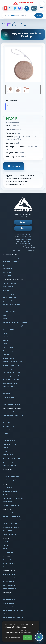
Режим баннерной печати (10, 383)
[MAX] (20, 8)
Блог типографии (7, 272)
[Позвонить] (10, 8)
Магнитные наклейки (9, 441)
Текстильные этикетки (9, 585)
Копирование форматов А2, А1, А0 (12, 516)
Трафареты (6, 495)
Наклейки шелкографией (9, 480)
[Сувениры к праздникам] (14, 24)
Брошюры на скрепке (8, 358)
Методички (6, 549)
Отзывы (23, 222)
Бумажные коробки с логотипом (11, 301)
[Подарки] (9, 24)
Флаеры (5, 333)
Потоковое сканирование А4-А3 (11, 527)
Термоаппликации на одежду (11, 505)
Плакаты (5, 344)
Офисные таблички (8, 347)
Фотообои (5, 451)
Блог (23, 228)
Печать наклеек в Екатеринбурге (12, 261)
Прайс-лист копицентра (9, 534)
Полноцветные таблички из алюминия (13, 607)
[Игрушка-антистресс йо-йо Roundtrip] (25, 24)
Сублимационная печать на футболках (13, 618)
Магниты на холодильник (10, 351)
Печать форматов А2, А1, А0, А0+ (11, 513)
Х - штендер (6, 419)
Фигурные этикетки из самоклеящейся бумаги (16, 322)
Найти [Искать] (39, 15)
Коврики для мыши (8, 596)
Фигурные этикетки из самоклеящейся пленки (16, 326)
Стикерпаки (6, 354)
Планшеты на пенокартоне (10, 524)
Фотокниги (6, 390)
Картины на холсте (8, 455)
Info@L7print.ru (25, 244)
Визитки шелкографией (9, 473)
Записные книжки (8, 552)
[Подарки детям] (20, 24)
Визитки (5, 308)
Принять (27, 638)
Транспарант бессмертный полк (11, 458)
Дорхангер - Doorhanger (9, 312)
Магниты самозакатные (9, 397)
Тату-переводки (7, 394)
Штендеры (6, 448)
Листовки (5, 542)
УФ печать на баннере (9, 560)
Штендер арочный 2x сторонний (11, 412)
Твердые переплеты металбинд (12, 380)
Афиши (5, 437)
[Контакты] (6, 8)
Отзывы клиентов (8, 276)
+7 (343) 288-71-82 (25, 235)
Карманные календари (9, 330)
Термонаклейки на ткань (9, 387)
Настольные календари (9, 290)
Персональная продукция (10, 294)
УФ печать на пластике (9, 563)
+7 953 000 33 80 (26, 237)
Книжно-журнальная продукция (12, 405)
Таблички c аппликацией (10, 491)
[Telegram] (15, 8)
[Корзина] (34, 8)
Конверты (5, 340)
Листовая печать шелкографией (11, 476)
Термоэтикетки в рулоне (9, 589)
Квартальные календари (10, 283)
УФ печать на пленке (8, 567)
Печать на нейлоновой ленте (10, 578)
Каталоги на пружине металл (11, 365)
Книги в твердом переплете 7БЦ (11, 376)
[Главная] (3, 24)
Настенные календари (9, 287)
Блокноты (5, 401)
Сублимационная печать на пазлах (12, 614)
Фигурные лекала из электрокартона (13, 498)
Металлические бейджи (9, 600)
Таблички (5, 433)
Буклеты (5, 315)
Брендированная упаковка (10, 462)
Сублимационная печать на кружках (13, 610)
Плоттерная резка (7, 488)
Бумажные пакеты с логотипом (11, 305)
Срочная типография (8, 265)
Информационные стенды (10, 444)
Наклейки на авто (8, 502)
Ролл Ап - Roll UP (7, 423)
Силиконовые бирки (8, 582)
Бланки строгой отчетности (10, 297)
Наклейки (5, 319)
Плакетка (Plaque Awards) (10, 603)
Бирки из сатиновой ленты (10, 574)
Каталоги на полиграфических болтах (13, 362)
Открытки (6, 337)
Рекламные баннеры (8, 430)
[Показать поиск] (27, 8)
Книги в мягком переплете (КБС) (11, 372)
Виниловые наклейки (9, 426)
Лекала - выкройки (8, 531)
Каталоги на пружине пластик (11, 369)
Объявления (6, 545)
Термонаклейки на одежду (10, 466)
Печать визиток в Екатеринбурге (12, 258)
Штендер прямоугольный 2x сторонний (13, 415)
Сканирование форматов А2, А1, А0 (12, 520)
